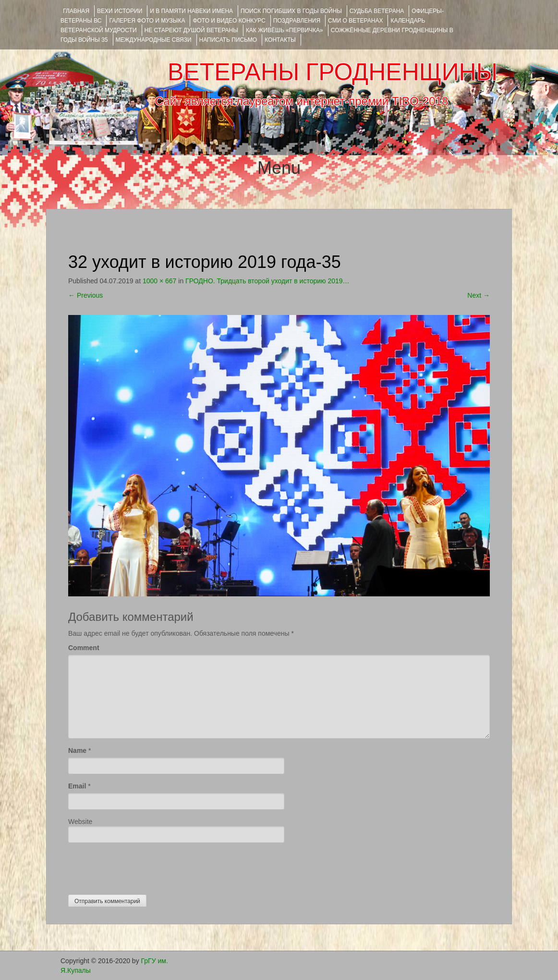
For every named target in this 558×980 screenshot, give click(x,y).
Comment (84, 648)
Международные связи (154, 40)
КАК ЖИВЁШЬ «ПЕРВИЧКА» (285, 30)
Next (479, 295)
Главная (76, 11)
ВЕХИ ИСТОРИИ (120, 11)
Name (77, 750)
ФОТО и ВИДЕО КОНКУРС (229, 21)
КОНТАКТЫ (280, 40)
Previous (85, 295)
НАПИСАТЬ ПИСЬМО (228, 40)
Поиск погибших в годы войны (291, 11)
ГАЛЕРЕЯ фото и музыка (147, 21)
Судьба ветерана (377, 11)
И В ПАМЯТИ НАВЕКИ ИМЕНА (191, 11)
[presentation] (141, 866)
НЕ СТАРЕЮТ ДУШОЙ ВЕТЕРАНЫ (191, 30)
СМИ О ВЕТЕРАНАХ (355, 21)
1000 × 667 (159, 281)
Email (77, 786)
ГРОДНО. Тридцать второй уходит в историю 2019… (267, 281)
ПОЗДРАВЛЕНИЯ (297, 21)
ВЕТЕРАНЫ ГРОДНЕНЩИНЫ (333, 72)
